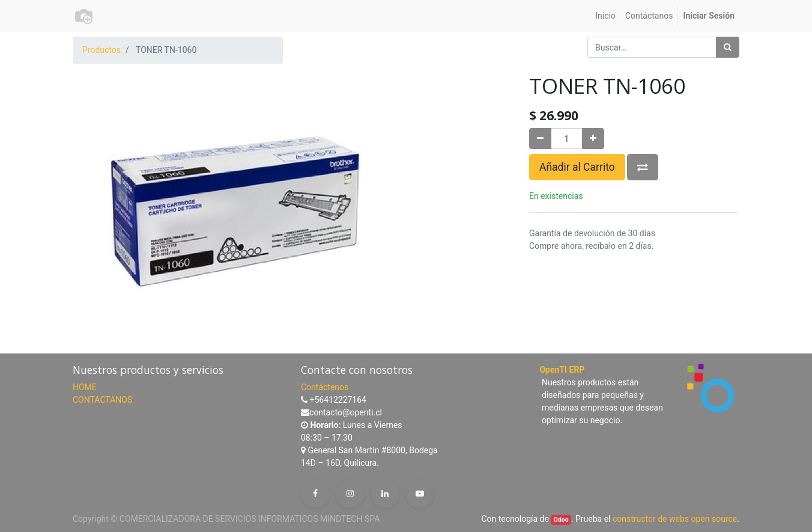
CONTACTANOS (102, 400)
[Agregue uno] (593, 139)
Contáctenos (325, 387)
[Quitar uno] (540, 139)
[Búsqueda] (728, 47)
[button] (643, 167)
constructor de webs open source (675, 519)
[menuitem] (605, 16)
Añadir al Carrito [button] (577, 167)
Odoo (561, 520)
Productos (101, 50)
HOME (85, 387)
